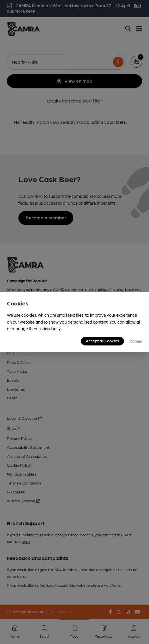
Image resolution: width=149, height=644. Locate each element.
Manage (136, 341)
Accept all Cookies (102, 341)
